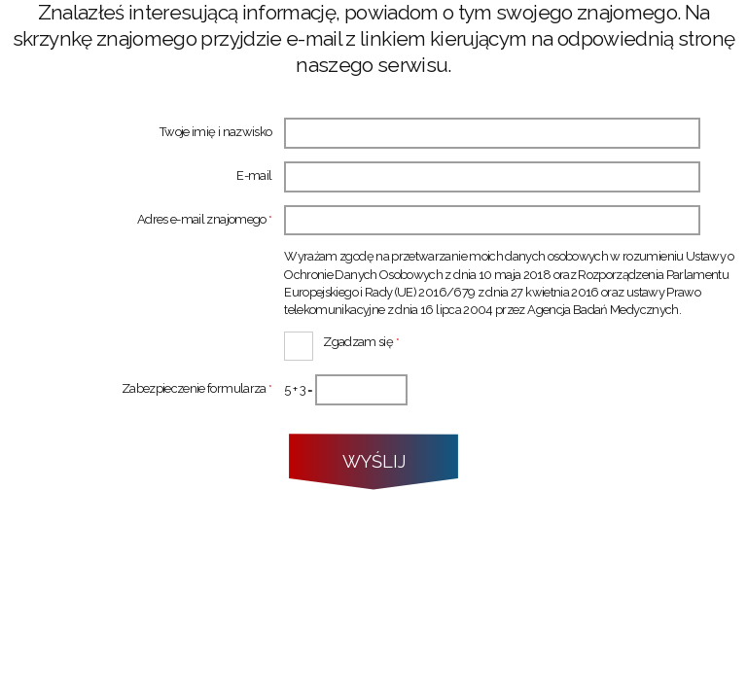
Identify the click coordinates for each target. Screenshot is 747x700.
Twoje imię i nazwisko (215, 133)
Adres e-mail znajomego (136, 220)
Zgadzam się (341, 340)
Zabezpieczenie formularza (136, 389)
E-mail (254, 176)
